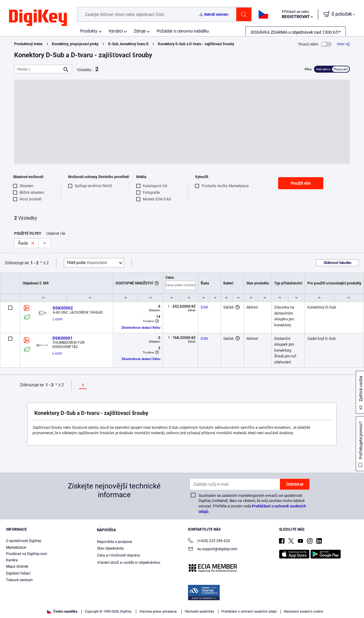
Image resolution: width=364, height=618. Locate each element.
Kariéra (12, 560)
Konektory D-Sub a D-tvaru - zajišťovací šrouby (196, 44)
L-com (58, 319)
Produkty (89, 31)
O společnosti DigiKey (24, 541)
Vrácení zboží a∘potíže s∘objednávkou (129, 563)
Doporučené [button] (87, 263)
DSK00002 (63, 308)
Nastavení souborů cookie (303, 612)
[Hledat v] (38, 69)
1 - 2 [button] (35, 263)
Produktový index (28, 44)
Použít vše (301, 183)
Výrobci (116, 31)
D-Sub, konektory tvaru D (128, 44)
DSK (204, 307)
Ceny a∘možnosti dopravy (119, 555)
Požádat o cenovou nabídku (183, 31)
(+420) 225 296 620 (209, 541)
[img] (38, 18)
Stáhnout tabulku (337, 263)
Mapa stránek (17, 566)
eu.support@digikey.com (213, 549)
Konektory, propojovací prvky (75, 44)
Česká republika (62, 612)
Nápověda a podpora (115, 542)
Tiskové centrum (19, 580)
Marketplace (16, 547)
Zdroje (140, 31)
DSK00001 (63, 338)
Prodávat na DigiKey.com (27, 554)
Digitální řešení (18, 573)
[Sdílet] (343, 44)
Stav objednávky (110, 548)
